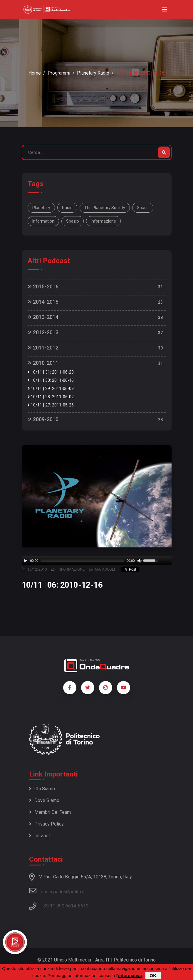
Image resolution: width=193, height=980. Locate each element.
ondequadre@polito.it (57, 891)
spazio (73, 221)
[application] (97, 561)
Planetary (41, 208)
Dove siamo (44, 800)
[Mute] (140, 561)
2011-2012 (43, 348)
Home (35, 73)
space (143, 208)
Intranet (40, 836)
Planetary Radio (93, 73)
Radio (67, 208)
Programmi (59, 73)
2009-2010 (43, 419)
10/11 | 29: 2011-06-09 (51, 389)
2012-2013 (43, 332)
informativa (130, 975)
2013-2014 (43, 317)
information (43, 221)
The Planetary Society (105, 208)
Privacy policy (46, 824)
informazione (103, 221)
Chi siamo (42, 789)
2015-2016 (43, 286)
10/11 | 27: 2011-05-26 (51, 405)
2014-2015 (43, 302)
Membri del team (50, 812)
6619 (83, 906)
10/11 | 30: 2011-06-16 (51, 380)
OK (153, 975)
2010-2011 (43, 363)
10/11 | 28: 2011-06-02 (51, 397)
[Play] (26, 561)
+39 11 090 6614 (58, 906)
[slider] (82, 561)
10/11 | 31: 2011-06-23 (51, 372)
